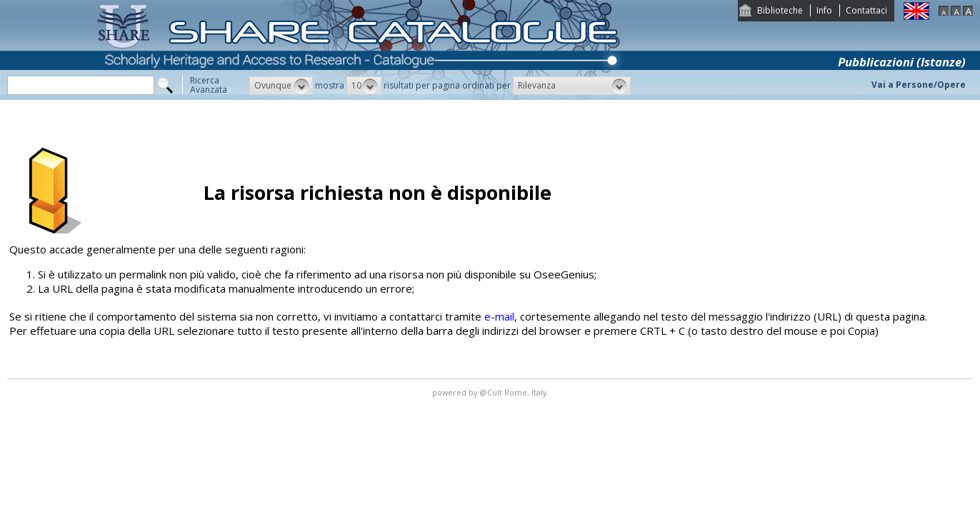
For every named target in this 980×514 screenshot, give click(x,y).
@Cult (492, 392)
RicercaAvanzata (209, 85)
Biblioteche (780, 10)
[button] (281, 86)
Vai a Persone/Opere (919, 85)
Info (824, 10)
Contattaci (866, 10)
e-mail (499, 316)
